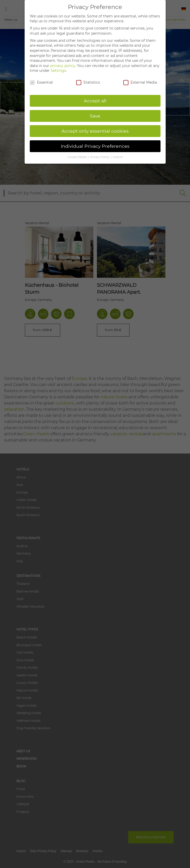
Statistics (88, 82)
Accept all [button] (95, 101)
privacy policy (63, 66)
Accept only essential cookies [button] (95, 131)
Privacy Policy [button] (100, 157)
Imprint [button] (118, 157)
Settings (58, 71)
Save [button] (95, 116)
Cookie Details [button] (78, 157)
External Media (140, 82)
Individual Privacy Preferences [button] (95, 146)
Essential (41, 82)
